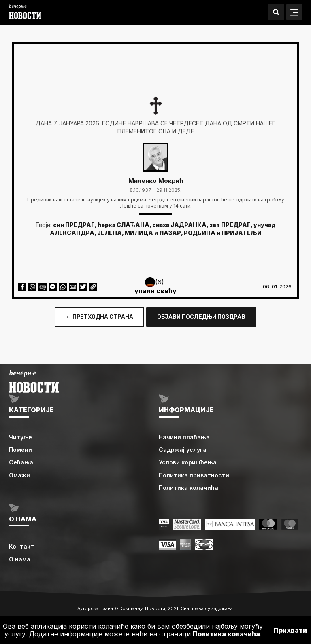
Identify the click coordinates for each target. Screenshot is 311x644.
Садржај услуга (183, 450)
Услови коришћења (188, 462)
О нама (20, 559)
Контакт (21, 546)
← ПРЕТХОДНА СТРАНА (99, 317)
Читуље (20, 437)
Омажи (19, 475)
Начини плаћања (184, 437)
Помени (20, 450)
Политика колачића (189, 488)
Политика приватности (194, 475)
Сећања (21, 462)
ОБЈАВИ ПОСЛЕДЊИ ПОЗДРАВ (201, 317)
